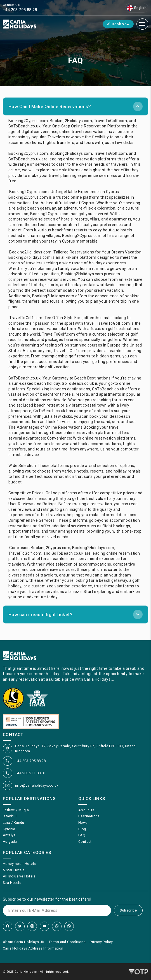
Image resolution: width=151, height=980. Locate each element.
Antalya (9, 835)
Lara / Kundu (14, 823)
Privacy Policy (101, 942)
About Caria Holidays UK (24, 942)
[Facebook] (8, 926)
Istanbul (10, 816)
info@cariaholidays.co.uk (37, 785)
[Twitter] (20, 926)
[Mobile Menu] (142, 24)
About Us (86, 810)
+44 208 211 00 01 (30, 773)
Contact (85, 842)
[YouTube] (44, 926)
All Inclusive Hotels (19, 876)
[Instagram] (32, 926)
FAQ (82, 835)
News (83, 823)
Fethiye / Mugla (16, 810)
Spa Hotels (12, 883)
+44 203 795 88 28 (30, 761)
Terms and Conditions (67, 942)
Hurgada (10, 842)
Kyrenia (9, 829)
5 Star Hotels (14, 870)
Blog (82, 829)
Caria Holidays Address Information (33, 948)
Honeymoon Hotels (19, 864)
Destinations (89, 816)
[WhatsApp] (57, 926)
